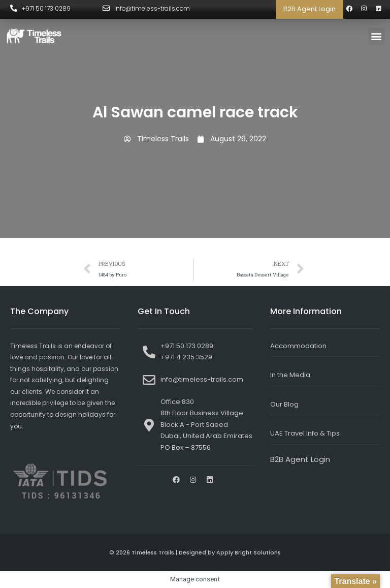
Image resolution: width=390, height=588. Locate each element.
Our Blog (284, 404)
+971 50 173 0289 (46, 8)
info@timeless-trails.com (153, 8)
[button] (377, 36)
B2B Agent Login (310, 9)
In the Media (290, 375)
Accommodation (298, 346)
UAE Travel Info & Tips (305, 433)
